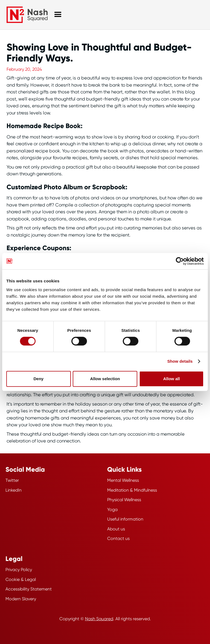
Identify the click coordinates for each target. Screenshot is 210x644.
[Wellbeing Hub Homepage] (27, 15)
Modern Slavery (21, 599)
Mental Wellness (123, 480)
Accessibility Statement (29, 589)
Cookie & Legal (21, 579)
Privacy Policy (19, 570)
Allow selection (105, 379)
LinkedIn (14, 490)
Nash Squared (99, 619)
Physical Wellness (124, 500)
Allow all (172, 379)
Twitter (12, 480)
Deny (38, 379)
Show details (180, 361)
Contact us (118, 538)
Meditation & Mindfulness (132, 490)
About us (116, 529)
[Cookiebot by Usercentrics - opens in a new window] (180, 261)
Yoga (112, 509)
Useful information (125, 519)
